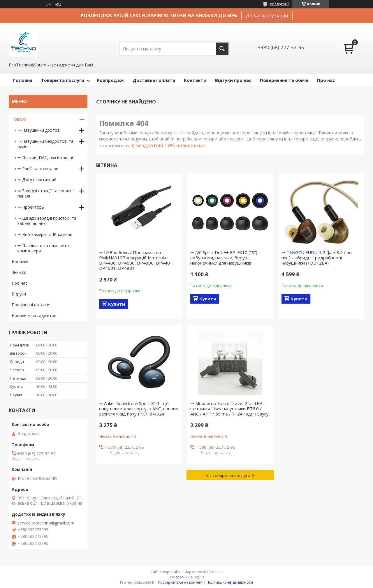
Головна (23, 80)
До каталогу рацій (267, 15)
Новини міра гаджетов (34, 315)
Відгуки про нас (233, 80)
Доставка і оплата (154, 80)
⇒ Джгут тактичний (37, 180)
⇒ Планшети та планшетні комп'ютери (44, 248)
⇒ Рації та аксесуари (38, 169)
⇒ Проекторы (31, 207)
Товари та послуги (63, 80)
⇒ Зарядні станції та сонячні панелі (45, 193)
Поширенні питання (31, 305)
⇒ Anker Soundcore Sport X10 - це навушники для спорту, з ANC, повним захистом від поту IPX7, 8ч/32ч (139, 409)
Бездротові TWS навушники (170, 145)
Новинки (20, 262)
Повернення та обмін (284, 80)
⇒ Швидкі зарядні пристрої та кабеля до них (47, 221)
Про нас (326, 80)
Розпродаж (110, 80)
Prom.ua (216, 572)
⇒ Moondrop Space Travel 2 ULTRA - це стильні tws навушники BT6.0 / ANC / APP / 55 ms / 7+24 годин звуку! (230, 409)
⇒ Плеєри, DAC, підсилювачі (45, 157)
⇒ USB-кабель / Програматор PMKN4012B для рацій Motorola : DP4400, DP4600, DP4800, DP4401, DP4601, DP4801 (136, 260)
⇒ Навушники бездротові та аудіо (45, 144)
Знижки (19, 272)
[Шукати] (222, 49)
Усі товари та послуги (228, 475)
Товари (19, 119)
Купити (117, 304)
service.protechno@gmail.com (46, 523)
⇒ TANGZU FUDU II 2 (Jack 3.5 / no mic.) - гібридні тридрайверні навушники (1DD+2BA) (317, 258)
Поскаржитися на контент (180, 582)
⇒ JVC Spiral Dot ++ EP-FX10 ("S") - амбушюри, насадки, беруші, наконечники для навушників (225, 258)
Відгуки (19, 294)
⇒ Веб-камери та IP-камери (45, 234)
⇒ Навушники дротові (39, 130)
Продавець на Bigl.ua (186, 577)
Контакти (195, 80)
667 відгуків (280, 4)
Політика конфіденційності (230, 582)
